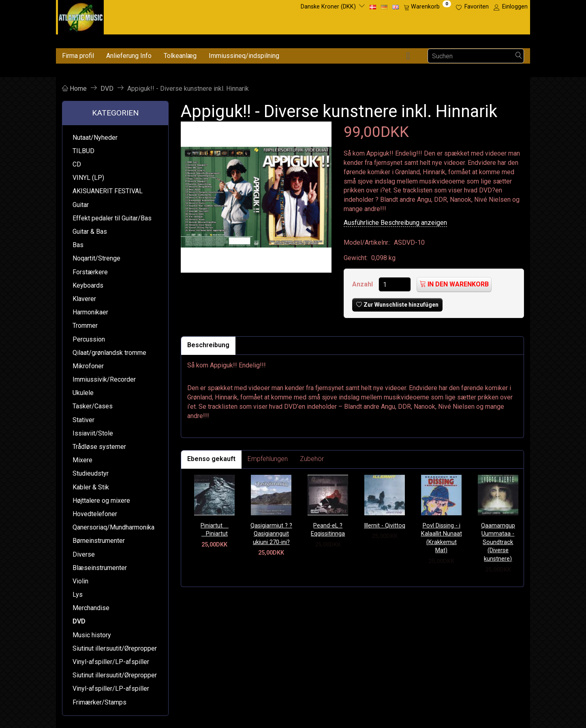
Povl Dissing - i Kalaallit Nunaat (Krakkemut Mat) (442, 538)
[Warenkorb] (427, 7)
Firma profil (78, 56)
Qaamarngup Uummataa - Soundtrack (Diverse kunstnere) (498, 542)
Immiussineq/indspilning (244, 56)
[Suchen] (519, 56)
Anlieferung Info (129, 56)
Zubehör (312, 459)
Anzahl (363, 284)
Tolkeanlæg (180, 56)
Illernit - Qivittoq (385, 526)
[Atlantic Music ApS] (81, 16)
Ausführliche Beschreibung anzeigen (395, 223)
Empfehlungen (268, 459)
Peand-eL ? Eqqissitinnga (328, 530)
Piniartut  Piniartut (215, 530)
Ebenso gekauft (211, 459)
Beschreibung (208, 345)
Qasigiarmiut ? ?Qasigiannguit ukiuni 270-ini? (271, 534)
